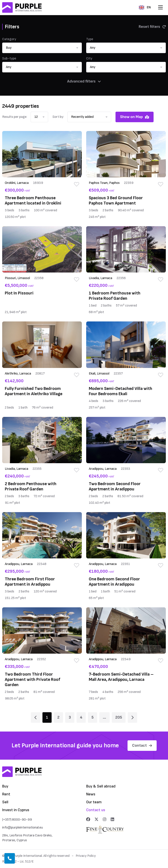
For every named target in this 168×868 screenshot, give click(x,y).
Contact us (96, 810)
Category (9, 39)
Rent (6, 794)
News (91, 794)
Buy (5, 786)
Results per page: (15, 117)
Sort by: (58, 117)
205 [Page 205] (119, 717)
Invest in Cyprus (16, 810)
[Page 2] (132, 717)
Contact (142, 745)
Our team (94, 802)
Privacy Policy (86, 856)
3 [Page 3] (70, 717)
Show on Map (135, 117)
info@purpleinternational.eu (23, 828)
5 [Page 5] (93, 717)
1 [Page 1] (47, 717)
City (89, 58)
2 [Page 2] (58, 717)
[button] (42, 48)
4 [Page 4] (81, 717)
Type (90, 39)
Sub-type (9, 58)
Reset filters (152, 27)
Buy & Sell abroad (101, 786)
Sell (5, 802)
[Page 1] (36, 717)
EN (145, 7)
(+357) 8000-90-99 (17, 820)
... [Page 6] (104, 717)
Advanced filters (84, 81)
